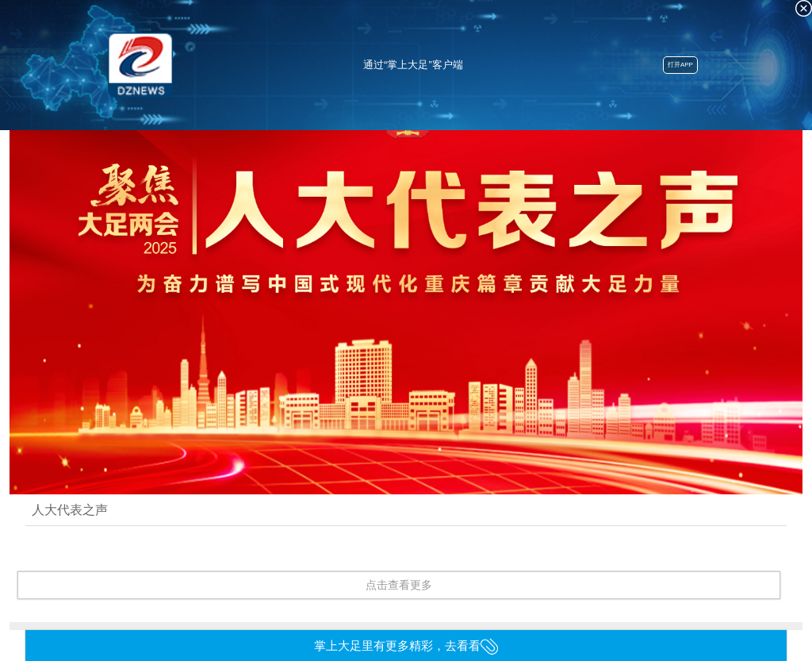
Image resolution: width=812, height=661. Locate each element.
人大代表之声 (70, 509)
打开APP (680, 65)
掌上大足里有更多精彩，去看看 (406, 646)
